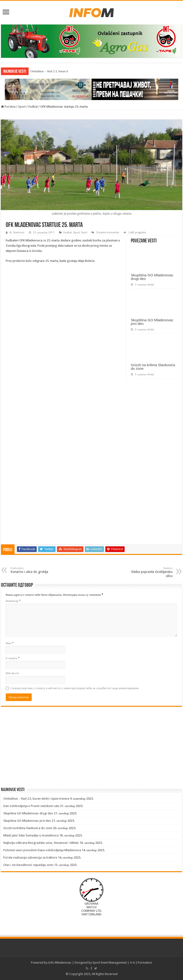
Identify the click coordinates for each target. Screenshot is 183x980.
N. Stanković (17, 233)
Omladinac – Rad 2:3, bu (46, 71)
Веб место (12, 673)
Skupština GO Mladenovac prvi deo (152, 322)
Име (10, 643)
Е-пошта (13, 658)
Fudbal (33, 107)
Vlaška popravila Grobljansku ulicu (148, 572)
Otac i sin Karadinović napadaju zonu (28, 865)
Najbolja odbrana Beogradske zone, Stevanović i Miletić (41, 843)
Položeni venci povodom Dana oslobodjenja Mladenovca (42, 850)
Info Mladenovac (60, 963)
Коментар (13, 601)
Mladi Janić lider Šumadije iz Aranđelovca (31, 835)
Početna (8, 107)
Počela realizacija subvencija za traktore (30, 857)
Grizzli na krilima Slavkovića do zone (153, 367)
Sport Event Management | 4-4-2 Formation (122, 963)
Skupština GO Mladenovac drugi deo (152, 277)
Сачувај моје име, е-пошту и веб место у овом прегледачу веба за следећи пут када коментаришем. (75, 688)
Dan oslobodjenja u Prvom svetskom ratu (31, 806)
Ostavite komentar (108, 233)
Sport (22, 107)
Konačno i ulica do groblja (35, 570)
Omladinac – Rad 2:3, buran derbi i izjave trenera (36, 799)
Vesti (84, 233)
